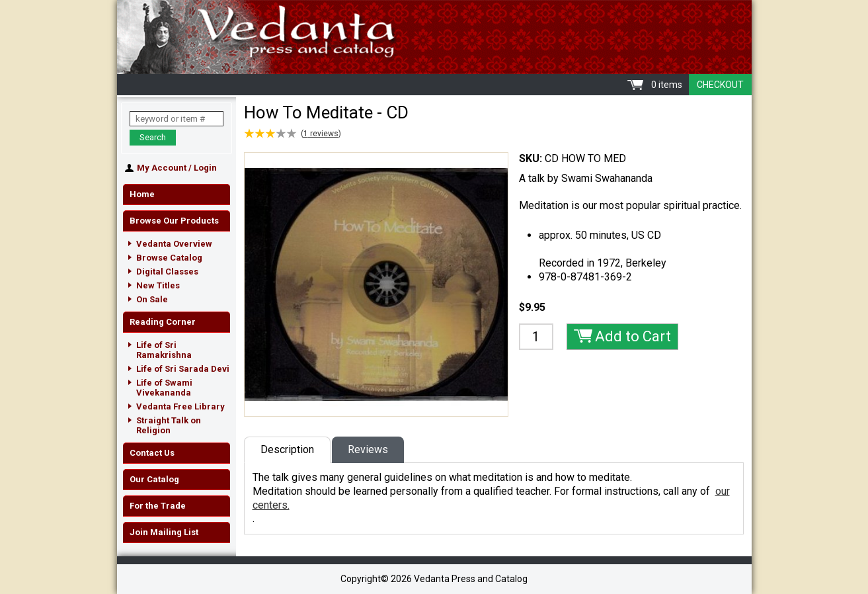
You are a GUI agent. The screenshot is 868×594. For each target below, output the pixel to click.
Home (142, 194)
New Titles (158, 285)
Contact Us (152, 453)
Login (205, 168)
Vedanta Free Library (180, 406)
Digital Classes (167, 272)
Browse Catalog (169, 258)
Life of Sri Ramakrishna (164, 350)
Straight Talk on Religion (169, 425)
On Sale (152, 299)
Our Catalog (154, 479)
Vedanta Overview (174, 244)
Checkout (720, 85)
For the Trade (158, 506)
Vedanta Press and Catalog (434, 37)
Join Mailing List (164, 532)
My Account (162, 168)
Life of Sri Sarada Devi (183, 369)
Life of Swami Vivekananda (164, 388)
